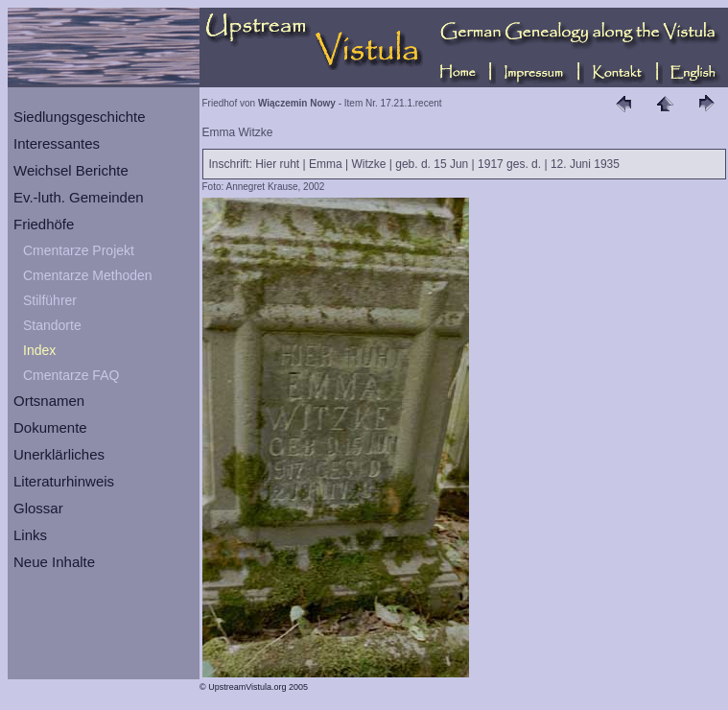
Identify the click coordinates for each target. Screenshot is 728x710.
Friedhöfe (44, 224)
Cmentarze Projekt (79, 250)
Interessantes (57, 143)
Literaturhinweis (64, 481)
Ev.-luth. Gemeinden (79, 197)
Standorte (52, 325)
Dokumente (50, 427)
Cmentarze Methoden (88, 275)
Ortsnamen (49, 401)
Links (30, 535)
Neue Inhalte (54, 562)
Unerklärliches (59, 454)
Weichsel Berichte (71, 170)
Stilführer (50, 300)
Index (39, 350)
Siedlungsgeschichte (80, 117)
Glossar (38, 508)
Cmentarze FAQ (71, 375)
